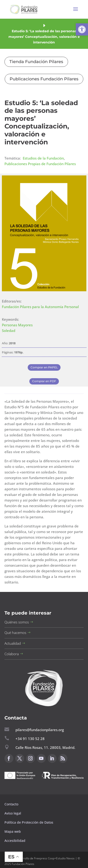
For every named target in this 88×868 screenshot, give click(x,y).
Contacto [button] (12, 804)
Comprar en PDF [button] (44, 381)
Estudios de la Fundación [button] (43, 158)
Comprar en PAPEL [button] (44, 367)
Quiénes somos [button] (17, 622)
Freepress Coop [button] (44, 858)
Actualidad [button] (13, 643)
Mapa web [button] (13, 831)
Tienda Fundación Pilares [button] (36, 62)
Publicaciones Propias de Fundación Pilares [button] (40, 164)
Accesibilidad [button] (15, 841)
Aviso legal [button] (13, 813)
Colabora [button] (12, 654)
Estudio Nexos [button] (65, 858)
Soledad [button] (9, 331)
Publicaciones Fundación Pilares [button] (44, 79)
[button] (82, 29)
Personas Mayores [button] (17, 325)
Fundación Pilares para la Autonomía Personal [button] (40, 307)
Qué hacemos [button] (15, 633)
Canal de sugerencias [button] (27, 790)
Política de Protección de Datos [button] (29, 822)
